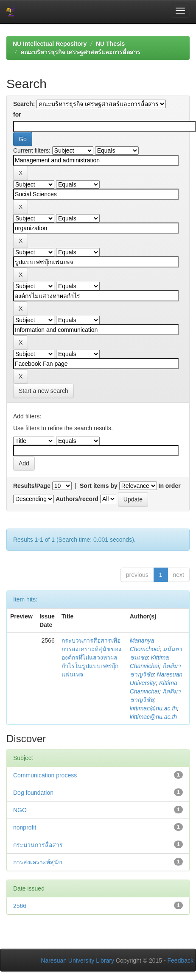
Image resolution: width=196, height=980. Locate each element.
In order (170, 486)
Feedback (181, 961)
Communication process (45, 775)
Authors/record (77, 499)
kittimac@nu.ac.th (153, 708)
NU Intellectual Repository (50, 44)
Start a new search (43, 391)
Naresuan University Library (77, 961)
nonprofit (25, 827)
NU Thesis (110, 44)
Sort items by (99, 486)
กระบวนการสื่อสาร (38, 845)
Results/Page (32, 486)
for (17, 114)
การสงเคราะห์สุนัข (38, 862)
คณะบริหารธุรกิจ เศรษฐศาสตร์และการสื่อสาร (80, 52)
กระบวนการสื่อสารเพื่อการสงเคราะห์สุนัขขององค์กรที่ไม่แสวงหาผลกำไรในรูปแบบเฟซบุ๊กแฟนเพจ (91, 657)
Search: (24, 104)
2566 (20, 906)
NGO (20, 810)
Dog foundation (33, 793)
